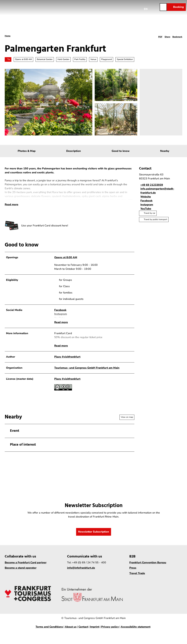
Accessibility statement (136, 630)
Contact (83, 630)
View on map (127, 420)
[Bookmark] (177, 36)
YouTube (60, 324)
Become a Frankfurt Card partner (26, 566)
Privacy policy (110, 630)
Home (8, 36)
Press (133, 571)
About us (71, 630)
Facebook (60, 316)
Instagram (61, 320)
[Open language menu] (146, 7)
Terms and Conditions (49, 630)
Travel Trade (137, 576)
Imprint (95, 630)
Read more (12, 210)
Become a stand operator (21, 571)
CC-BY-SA (89, 134)
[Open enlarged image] (12, 231)
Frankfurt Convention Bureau (148, 566)
